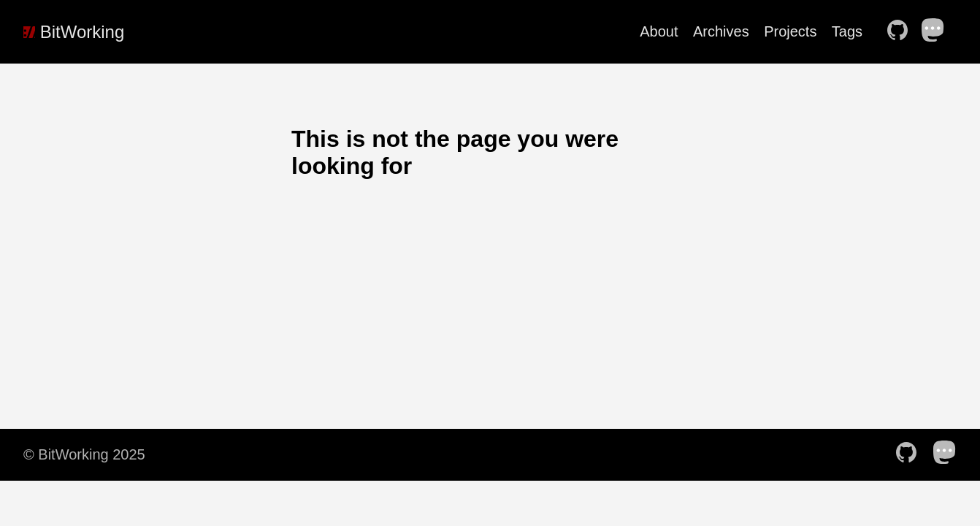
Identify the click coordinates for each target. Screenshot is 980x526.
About (659, 31)
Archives (721, 31)
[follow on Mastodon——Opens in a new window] (938, 31)
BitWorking (74, 32)
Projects (790, 31)
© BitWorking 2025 (84, 454)
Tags (847, 31)
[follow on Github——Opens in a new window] (902, 31)
